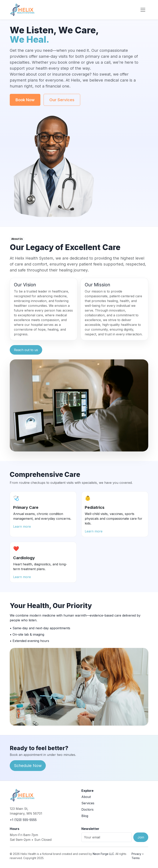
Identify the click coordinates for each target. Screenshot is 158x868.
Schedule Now (28, 766)
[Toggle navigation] (143, 10)
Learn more (22, 526)
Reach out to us (26, 350)
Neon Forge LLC (103, 854)
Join (141, 837)
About (86, 797)
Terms (136, 858)
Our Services (62, 100)
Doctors (87, 809)
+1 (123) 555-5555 (23, 820)
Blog (85, 816)
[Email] (107, 837)
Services (88, 803)
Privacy (136, 854)
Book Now (25, 100)
